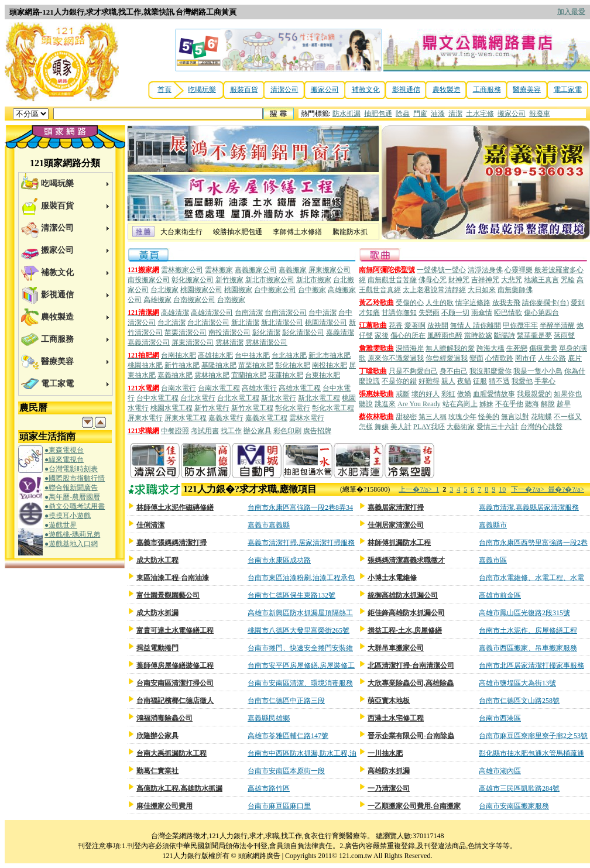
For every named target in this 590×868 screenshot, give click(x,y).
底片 (575, 358)
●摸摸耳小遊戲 (68, 516)
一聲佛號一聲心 (441, 270)
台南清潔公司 (286, 313)
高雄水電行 (259, 388)
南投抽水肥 (330, 365)
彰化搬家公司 (193, 280)
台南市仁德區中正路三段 (286, 701)
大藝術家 (461, 427)
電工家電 (568, 90)
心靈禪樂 (519, 270)
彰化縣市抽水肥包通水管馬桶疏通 (531, 753)
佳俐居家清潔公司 (396, 525)
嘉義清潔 (340, 332)
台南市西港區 (500, 718)
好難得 (429, 381)
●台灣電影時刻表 (71, 469)
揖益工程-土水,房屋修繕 (405, 630)
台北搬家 (164, 290)
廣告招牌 (317, 431)
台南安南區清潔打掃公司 (175, 683)
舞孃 (382, 427)
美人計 (401, 427)
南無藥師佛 (515, 290)
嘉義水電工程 (266, 418)
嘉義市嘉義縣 (269, 525)
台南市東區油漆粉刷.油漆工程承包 (301, 578)
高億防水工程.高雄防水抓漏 (179, 788)
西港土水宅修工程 (396, 718)
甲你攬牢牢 (520, 325)
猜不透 (499, 381)
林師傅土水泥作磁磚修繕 (175, 507)
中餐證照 (175, 431)
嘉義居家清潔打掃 (396, 507)
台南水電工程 (219, 388)
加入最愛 (571, 12)
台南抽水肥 (179, 355)
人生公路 (552, 358)
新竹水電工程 (252, 408)
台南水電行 (179, 388)
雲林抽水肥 (212, 375)
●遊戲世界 (61, 525)
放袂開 (438, 325)
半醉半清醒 (557, 325)
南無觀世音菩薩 (392, 280)
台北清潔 (171, 323)
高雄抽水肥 (215, 355)
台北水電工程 (238, 398)
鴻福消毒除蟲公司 (164, 718)
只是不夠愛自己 (413, 371)
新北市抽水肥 (330, 355)
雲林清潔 (229, 342)
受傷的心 (410, 303)
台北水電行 (198, 398)
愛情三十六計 (498, 427)
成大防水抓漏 (157, 613)
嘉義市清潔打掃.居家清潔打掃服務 (301, 543)
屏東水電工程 (186, 418)
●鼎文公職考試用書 (75, 506)
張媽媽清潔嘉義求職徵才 (406, 560)
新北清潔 (245, 323)
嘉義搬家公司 (256, 270)
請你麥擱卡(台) (546, 303)
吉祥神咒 (485, 280)
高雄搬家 (157, 300)
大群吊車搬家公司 (396, 648)
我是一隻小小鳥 (538, 371)
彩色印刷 (287, 431)
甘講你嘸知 (399, 313)
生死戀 (517, 348)
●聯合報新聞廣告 (71, 488)
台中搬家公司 (275, 290)
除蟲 (403, 114)
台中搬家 (312, 290)
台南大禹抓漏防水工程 (171, 753)
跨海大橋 (490, 348)
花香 (396, 325)
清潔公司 (284, 90)
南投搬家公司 (149, 280)
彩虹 (448, 394)
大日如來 (482, 290)
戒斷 (403, 394)
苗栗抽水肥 (256, 365)
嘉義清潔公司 (149, 342)
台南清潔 (249, 313)
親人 (448, 381)
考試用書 (205, 431)
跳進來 (385, 404)
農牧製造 (447, 90)
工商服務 (487, 90)
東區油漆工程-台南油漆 (173, 578)
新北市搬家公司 (270, 280)
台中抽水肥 (252, 355)
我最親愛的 (534, 394)
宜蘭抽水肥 (249, 375)
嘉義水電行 (226, 418)
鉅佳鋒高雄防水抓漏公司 (406, 613)
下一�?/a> (529, 489)
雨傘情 (482, 313)
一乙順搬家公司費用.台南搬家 (414, 806)
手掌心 (545, 381)
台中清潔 (323, 313)
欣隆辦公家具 (157, 736)
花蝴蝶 (541, 417)
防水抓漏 (347, 114)
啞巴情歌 (508, 313)
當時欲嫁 (478, 335)
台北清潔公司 (208, 323)
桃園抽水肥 (145, 365)
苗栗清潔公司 (186, 332)
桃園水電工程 (171, 408)
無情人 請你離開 (476, 325)
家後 (382, 335)
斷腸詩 (505, 335)
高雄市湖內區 (500, 771)
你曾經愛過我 (447, 358)
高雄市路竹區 (269, 788)
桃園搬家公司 (201, 290)
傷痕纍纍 (543, 348)
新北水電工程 (319, 398)
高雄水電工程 (300, 388)
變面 (476, 358)
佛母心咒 (433, 280)
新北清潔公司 (282, 323)
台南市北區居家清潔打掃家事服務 (531, 665)
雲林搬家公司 (182, 270)
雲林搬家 (219, 270)
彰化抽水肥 (293, 365)
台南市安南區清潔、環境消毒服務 (300, 683)
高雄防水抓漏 (389, 771)
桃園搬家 (238, 290)
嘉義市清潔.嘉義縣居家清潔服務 (529, 507)
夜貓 (464, 381)
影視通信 (406, 90)
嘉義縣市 (493, 525)
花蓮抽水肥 (286, 375)
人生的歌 (440, 303)
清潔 (455, 114)
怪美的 (489, 417)
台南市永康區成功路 (279, 560)
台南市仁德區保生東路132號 (291, 595)
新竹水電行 (212, 408)
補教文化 (366, 90)
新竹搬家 (229, 280)
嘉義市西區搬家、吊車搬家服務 (528, 648)
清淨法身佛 (485, 270)
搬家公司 (325, 90)
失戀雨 (429, 313)
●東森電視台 (64, 450)
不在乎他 (509, 404)
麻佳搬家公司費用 (164, 806)
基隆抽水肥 (219, 365)
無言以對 (515, 417)
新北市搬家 (314, 280)
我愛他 (522, 381)
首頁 (164, 90)
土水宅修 (480, 114)
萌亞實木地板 (389, 701)
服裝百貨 (244, 90)
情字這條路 (473, 303)
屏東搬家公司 (330, 270)
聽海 (532, 404)
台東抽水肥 (323, 375)
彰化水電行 (293, 408)
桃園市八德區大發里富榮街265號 (299, 630)
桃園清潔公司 (326, 323)
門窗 (420, 114)
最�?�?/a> (566, 489)
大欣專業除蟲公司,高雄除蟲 (411, 683)
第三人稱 (433, 417)
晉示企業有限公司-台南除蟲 (411, 736)
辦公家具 (258, 431)
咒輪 (568, 280)
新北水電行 (279, 398)
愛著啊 (415, 325)
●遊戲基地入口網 (71, 544)
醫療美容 (527, 90)
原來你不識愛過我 (396, 358)
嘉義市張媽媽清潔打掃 (171, 543)
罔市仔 (526, 358)
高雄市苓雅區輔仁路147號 (288, 736)
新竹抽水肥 (182, 365)
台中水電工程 (157, 398)
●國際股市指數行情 (75, 478)
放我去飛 (506, 303)
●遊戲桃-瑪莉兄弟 (72, 534)
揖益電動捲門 (157, 648)
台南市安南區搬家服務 (514, 806)
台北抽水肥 (289, 355)
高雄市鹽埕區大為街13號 (517, 683)
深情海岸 (410, 348)
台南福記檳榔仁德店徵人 (175, 701)
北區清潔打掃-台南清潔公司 (411, 665)
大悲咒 (512, 280)
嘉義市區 (493, 560)
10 (502, 489)
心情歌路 (499, 358)
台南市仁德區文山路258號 (519, 701)
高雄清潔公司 (212, 313)
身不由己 (454, 371)
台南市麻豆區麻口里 (279, 806)
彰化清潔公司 (303, 332)
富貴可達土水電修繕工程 (175, 630)
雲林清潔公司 (266, 342)
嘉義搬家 (293, 270)
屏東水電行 (145, 418)
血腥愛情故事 (494, 394)
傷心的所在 (408, 335)
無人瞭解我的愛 (450, 348)
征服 (480, 381)
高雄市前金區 (500, 595)
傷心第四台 (541, 313)
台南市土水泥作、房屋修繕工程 (528, 630)
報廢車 (540, 114)
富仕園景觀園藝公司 (168, 595)
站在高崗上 (460, 404)
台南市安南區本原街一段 (286, 771)
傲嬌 (464, 394)
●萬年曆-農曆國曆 (72, 497)
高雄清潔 (175, 313)
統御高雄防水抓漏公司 (403, 595)
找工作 (231, 431)
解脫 (548, 404)
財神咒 (459, 280)
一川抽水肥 (385, 753)
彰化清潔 (266, 332)
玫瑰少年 (462, 417)
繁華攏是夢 (534, 335)
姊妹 (486, 404)
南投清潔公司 (229, 332)
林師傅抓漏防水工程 (399, 543)
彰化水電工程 (333, 408)
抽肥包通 (378, 114)
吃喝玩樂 (202, 90)
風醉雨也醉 (445, 335)
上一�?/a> (417, 489)
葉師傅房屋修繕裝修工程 (175, 665)
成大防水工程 (157, 560)
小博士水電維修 (392, 578)
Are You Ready (419, 404)
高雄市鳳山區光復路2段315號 (524, 613)
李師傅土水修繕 (297, 232)
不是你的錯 (399, 381)
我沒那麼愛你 (490, 371)
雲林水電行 (307, 418)
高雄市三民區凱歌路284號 (519, 788)
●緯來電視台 (64, 459)
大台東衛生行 (181, 232)
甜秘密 (406, 417)
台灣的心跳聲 (541, 427)
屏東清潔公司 (193, 342)
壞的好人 (426, 394)
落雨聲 (564, 335)
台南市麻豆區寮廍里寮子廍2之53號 (533, 736)
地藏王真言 (541, 280)
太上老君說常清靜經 (434, 290)
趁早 (564, 404)
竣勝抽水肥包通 (238, 232)
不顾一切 (455, 313)
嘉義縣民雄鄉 (269, 718)
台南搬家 (231, 300)
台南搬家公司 (194, 300)
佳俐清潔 (150, 525)
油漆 (438, 114)
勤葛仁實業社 (157, 771)
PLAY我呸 (429, 427)
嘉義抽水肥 (175, 375)
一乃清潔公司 (389, 788)
